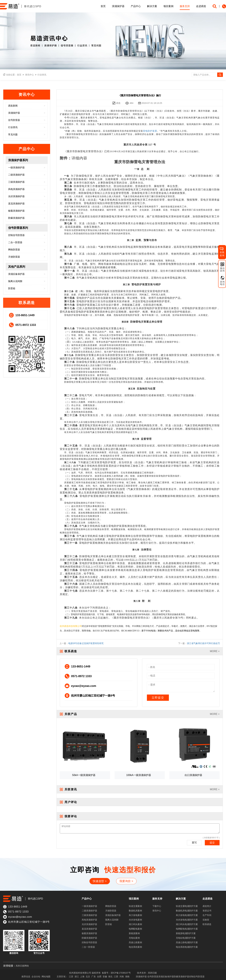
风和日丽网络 (22, 966)
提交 (212, 843)
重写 (194, 843)
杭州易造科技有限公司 (71, 626)
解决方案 (152, 6)
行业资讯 (42, 75)
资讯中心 (30, 75)
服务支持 (185, 6)
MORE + (215, 651)
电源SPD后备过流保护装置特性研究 (86, 643)
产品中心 (136, 6)
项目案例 (168, 6)
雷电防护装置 (150, 131)
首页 (103, 6)
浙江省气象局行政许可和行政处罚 (203, 643)
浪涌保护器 (118, 6)
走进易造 (201, 6)
